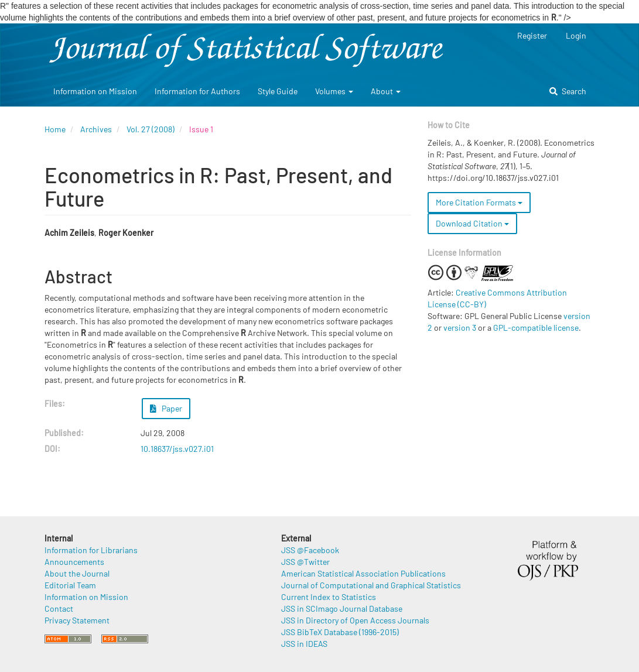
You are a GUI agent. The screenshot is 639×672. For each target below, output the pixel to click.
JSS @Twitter (305, 562)
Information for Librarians (91, 550)
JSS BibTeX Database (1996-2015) (340, 632)
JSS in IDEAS (304, 644)
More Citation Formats (479, 202)
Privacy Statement (77, 620)
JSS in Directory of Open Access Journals (355, 620)
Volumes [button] (334, 91)
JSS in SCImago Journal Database (342, 608)
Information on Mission (95, 91)
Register (532, 35)
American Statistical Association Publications (363, 573)
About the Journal (77, 573)
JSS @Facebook (310, 550)
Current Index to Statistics (329, 597)
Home (55, 129)
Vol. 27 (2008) (151, 129)
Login (576, 35)
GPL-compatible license (536, 328)
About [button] (386, 91)
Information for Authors (197, 91)
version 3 (460, 328)
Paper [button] (166, 408)
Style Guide (278, 91)
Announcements (74, 562)
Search (568, 91)
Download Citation (472, 223)
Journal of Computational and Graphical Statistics (371, 585)
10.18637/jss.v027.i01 (177, 449)
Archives (96, 129)
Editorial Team (70, 585)
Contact (59, 608)
